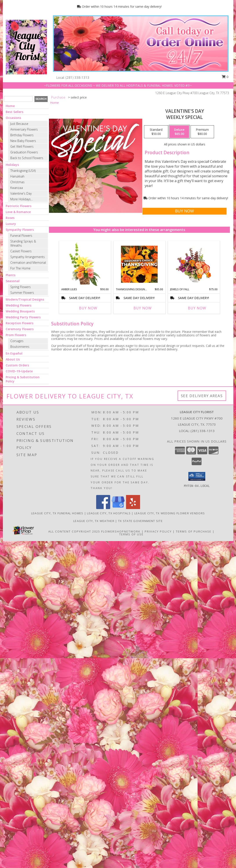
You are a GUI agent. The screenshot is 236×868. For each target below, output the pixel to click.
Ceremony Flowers (20, 329)
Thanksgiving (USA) (23, 171)
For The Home (20, 268)
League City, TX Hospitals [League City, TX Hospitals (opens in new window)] (109, 513)
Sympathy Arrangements (28, 257)
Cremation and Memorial (28, 263)
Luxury (11, 224)
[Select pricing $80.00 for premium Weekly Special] (202, 132)
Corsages (17, 341)
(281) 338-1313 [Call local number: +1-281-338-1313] (77, 77)
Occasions (13, 118)
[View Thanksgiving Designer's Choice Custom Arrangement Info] (139, 264)
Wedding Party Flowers (23, 317)
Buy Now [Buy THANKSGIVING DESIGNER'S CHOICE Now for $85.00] (143, 308)
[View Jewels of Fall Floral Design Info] (194, 264)
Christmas (17, 182)
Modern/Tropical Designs (25, 299)
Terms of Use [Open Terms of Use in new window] (131, 534)
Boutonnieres (20, 347)
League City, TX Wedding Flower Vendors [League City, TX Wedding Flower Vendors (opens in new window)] (170, 513)
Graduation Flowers (24, 152)
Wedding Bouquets (20, 311)
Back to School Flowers (27, 158)
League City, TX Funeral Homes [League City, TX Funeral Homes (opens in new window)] (57, 513)
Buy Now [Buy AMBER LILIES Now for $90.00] (88, 308)
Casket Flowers (21, 251)
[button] (197, 476)
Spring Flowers (21, 287)
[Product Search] (18, 99)
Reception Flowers (20, 323)
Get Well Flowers (22, 146)
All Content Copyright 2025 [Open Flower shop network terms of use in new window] (74, 531)
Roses (10, 218)
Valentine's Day (21, 193)
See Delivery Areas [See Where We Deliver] (202, 396)
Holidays (12, 165)
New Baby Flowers (23, 141)
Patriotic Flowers (19, 206)
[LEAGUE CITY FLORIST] (26, 47)
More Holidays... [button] (22, 199)
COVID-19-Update (19, 371)
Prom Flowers (16, 335)
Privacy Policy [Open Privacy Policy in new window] (158, 531)
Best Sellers (14, 112)
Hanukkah (17, 176)
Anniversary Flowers (24, 129)
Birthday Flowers (22, 135)
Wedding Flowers (19, 305)
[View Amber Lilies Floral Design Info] (85, 264)
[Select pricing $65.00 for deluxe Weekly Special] (179, 132)
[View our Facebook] (103, 508)
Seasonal (13, 281)
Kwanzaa (17, 188)
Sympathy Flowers (20, 230)
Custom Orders (17, 365)
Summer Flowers (22, 293)
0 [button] (225, 77)
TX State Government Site (140, 521)
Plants (11, 275)
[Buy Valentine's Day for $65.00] (185, 211)
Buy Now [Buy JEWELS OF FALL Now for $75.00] (197, 308)
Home (10, 106)
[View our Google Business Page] (118, 508)
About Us (13, 359)
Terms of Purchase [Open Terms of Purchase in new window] (194, 531)
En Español (14, 353)
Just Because (19, 124)
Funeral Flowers (21, 236)
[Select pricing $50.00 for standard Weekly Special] (156, 132)
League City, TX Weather (94, 521)
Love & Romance (18, 212)
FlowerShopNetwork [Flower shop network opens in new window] (121, 531)
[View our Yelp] (133, 508)
